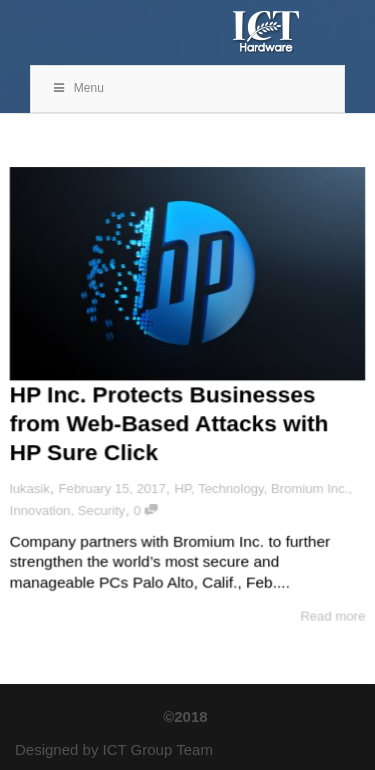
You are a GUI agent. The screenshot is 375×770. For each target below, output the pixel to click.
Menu (77, 88)
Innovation (38, 511)
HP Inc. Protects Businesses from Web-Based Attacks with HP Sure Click (169, 423)
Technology (231, 489)
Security (101, 511)
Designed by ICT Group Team (114, 749)
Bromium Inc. (311, 489)
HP (182, 489)
